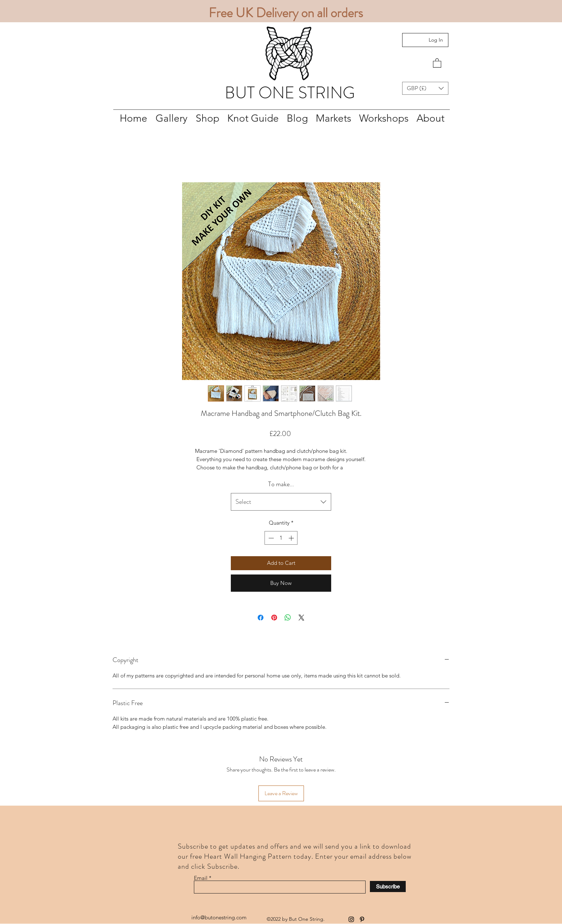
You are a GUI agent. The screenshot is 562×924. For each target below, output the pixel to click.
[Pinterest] (362, 919)
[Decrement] (270, 538)
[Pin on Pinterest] (274, 618)
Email (201, 878)
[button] (437, 63)
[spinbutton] (281, 538)
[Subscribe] (388, 887)
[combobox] (281, 502)
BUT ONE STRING (290, 93)
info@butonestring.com (219, 917)
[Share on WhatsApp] (288, 618)
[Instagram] (351, 919)
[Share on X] (301, 618)
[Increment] (292, 538)
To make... (281, 484)
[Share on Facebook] (261, 618)
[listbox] (425, 88)
